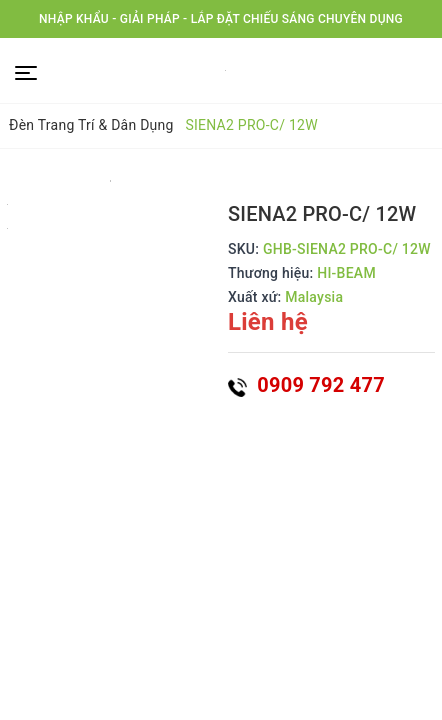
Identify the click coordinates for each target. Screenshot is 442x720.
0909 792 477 (306, 385)
